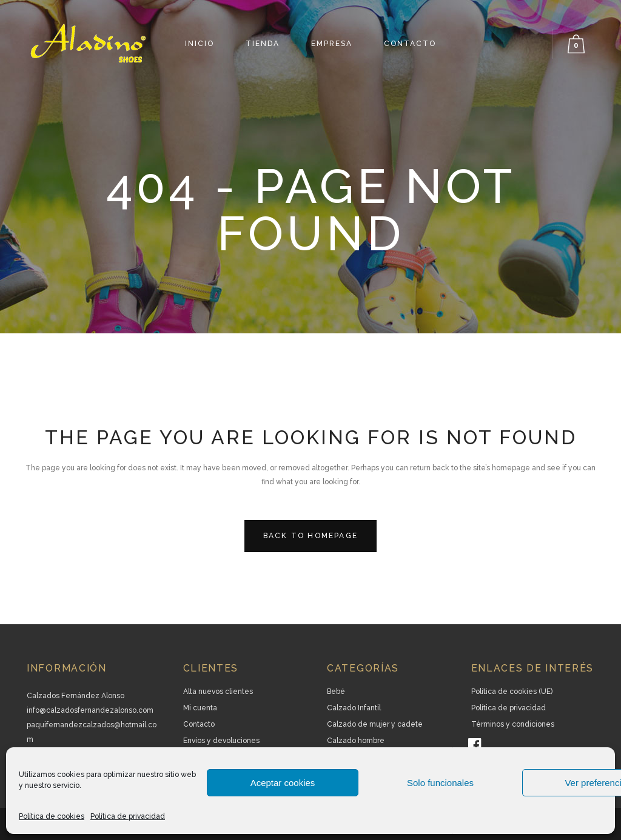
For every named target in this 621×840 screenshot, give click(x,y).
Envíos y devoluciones (221, 741)
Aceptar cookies (283, 783)
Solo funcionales (440, 783)
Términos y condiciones (513, 724)
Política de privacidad (128, 816)
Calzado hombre (356, 741)
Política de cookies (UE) (512, 692)
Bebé (336, 692)
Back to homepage (310, 536)
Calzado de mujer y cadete (375, 724)
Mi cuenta (200, 708)
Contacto (199, 724)
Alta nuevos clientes (218, 692)
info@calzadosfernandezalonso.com (90, 710)
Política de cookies (52, 816)
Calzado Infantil (354, 708)
